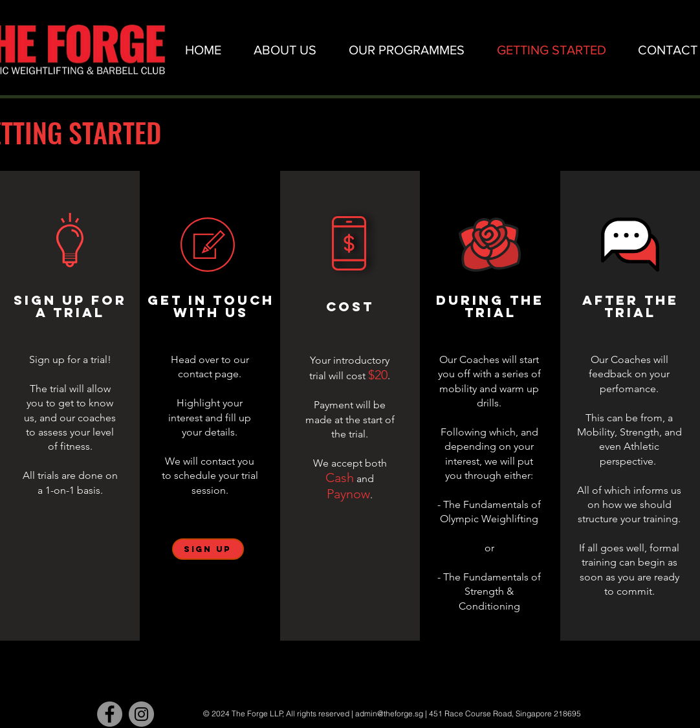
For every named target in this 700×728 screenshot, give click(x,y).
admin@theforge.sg (389, 713)
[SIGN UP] (208, 549)
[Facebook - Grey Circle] (110, 714)
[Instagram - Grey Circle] (141, 714)
